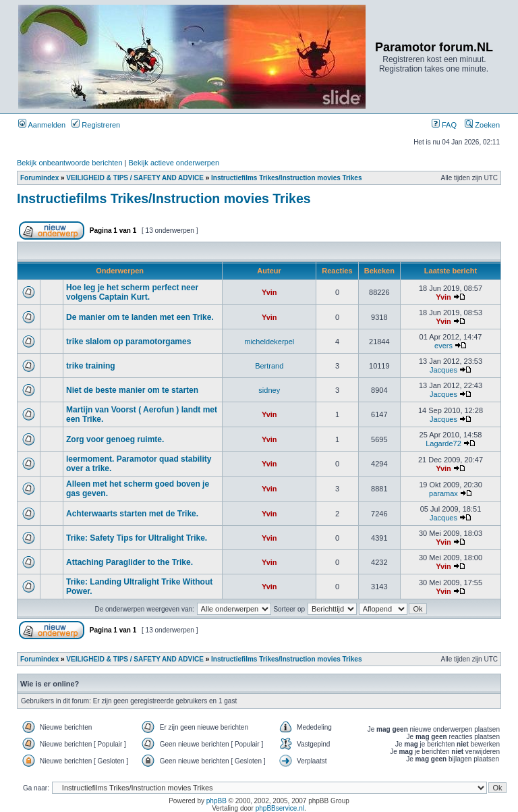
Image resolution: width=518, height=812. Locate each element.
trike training (91, 366)
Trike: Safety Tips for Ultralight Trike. (137, 538)
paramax (443, 493)
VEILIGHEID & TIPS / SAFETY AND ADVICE (135, 178)
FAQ (444, 125)
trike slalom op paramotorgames (128, 342)
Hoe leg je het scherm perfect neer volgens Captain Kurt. (132, 292)
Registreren (96, 125)
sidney (269, 390)
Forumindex (39, 178)
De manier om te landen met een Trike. (140, 317)
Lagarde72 (443, 443)
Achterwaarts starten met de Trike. (132, 514)
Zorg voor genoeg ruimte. (115, 439)
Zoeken (482, 125)
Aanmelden (42, 125)
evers (443, 346)
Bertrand (269, 366)
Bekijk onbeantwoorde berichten (70, 163)
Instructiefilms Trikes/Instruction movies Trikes (286, 178)
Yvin (269, 292)
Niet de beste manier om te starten (132, 390)
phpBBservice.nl (280, 808)
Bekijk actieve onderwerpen (174, 163)
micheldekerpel (269, 342)
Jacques (443, 370)
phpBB (217, 801)
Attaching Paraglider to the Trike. (129, 562)
